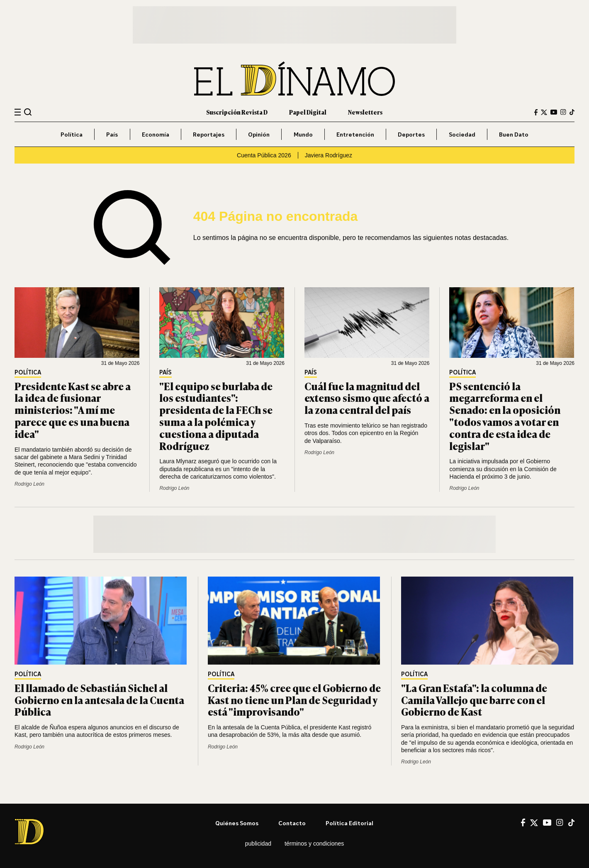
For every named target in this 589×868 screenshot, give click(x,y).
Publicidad (258, 844)
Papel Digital (308, 112)
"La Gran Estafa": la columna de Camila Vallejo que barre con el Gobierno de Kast (474, 700)
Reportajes (209, 134)
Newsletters (365, 112)
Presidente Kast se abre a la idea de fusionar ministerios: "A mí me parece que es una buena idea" (73, 410)
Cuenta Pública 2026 (264, 155)
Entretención (355, 134)
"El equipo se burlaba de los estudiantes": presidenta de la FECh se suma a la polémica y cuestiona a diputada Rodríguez (216, 416)
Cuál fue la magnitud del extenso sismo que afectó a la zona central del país (367, 398)
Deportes (411, 134)
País (112, 134)
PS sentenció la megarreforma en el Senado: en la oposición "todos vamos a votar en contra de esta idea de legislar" (505, 416)
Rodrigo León (29, 484)
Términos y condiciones (314, 844)
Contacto (292, 823)
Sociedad (462, 134)
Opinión (259, 134)
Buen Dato (514, 134)
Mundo (303, 134)
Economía (156, 134)
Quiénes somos (237, 823)
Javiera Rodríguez (329, 155)
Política (72, 134)
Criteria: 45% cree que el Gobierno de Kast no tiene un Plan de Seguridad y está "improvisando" (294, 700)
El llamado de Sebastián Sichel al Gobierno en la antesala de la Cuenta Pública (99, 700)
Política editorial (349, 823)
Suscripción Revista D (237, 112)
